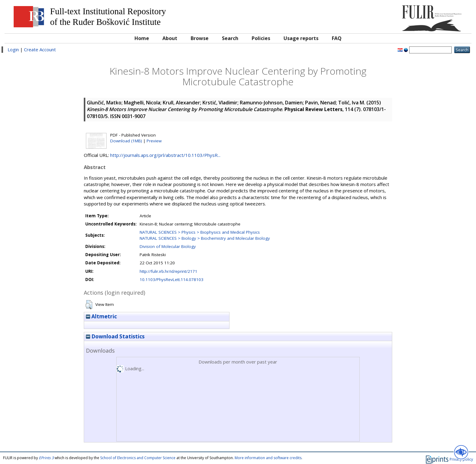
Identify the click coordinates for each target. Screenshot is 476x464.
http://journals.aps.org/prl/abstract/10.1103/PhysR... (165, 155)
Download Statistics (115, 336)
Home (142, 38)
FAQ (337, 38)
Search (230, 38)
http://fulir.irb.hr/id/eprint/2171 (168, 271)
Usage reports (301, 38)
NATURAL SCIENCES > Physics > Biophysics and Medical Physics (200, 232)
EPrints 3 (46, 458)
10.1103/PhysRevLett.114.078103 (172, 279)
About (170, 38)
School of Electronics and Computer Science (138, 458)
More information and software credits (268, 458)
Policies (261, 38)
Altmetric (101, 316)
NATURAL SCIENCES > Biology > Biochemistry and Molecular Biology (205, 238)
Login (13, 49)
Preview (154, 141)
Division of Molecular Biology (168, 246)
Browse (200, 38)
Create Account (40, 49)
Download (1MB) (126, 141)
